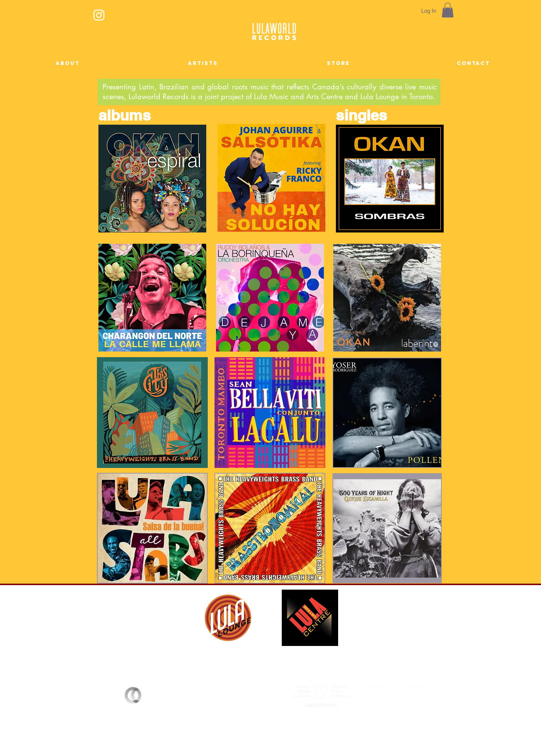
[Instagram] (99, 15)
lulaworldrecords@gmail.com (304, 736)
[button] (448, 10)
